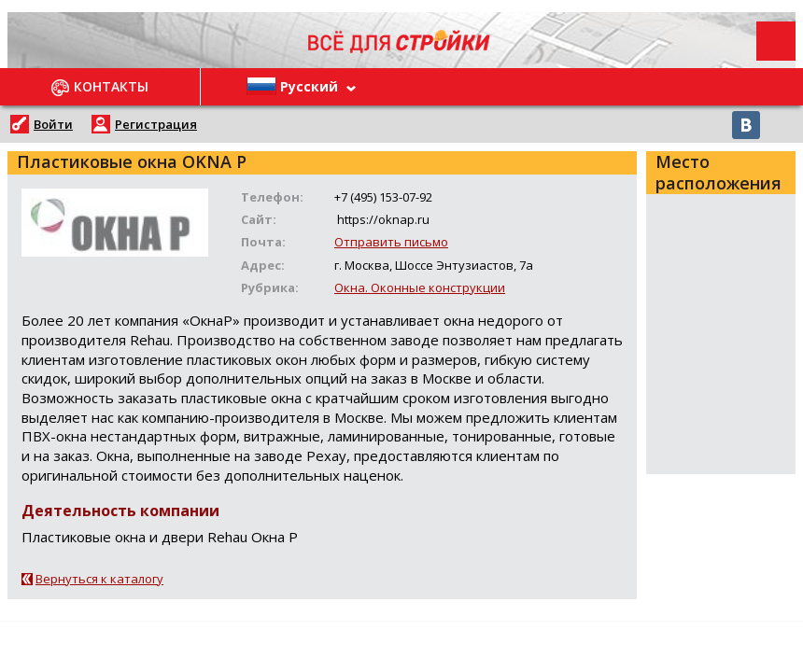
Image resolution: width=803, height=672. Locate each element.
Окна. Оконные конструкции (420, 287)
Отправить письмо (391, 242)
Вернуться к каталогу (99, 579)
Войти (53, 124)
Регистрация (156, 124)
